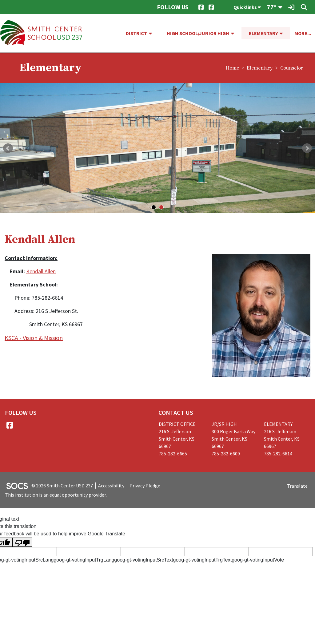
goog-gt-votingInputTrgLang (84, 560)
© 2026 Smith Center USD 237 (62, 486)
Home (232, 68)
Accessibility (111, 486)
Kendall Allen (41, 271)
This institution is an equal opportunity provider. (56, 495)
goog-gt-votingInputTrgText (203, 560)
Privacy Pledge (145, 486)
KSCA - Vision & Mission (34, 338)
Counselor (292, 68)
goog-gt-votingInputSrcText (144, 560)
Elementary (260, 68)
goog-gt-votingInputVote (258, 560)
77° (272, 7)
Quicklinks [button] (247, 7)
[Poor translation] (22, 542)
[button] (153, 33)
